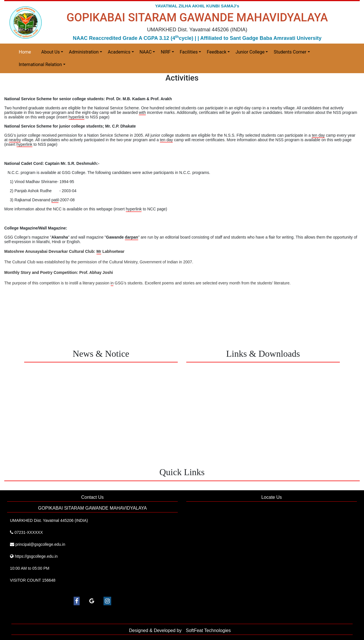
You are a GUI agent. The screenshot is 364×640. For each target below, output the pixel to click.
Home (25, 52)
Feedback (217, 52)
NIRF (166, 52)
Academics (119, 52)
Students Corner (290, 52)
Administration (84, 52)
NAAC (146, 52)
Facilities (189, 52)
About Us (50, 52)
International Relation (40, 64)
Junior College (250, 52)
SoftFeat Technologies (208, 630)
